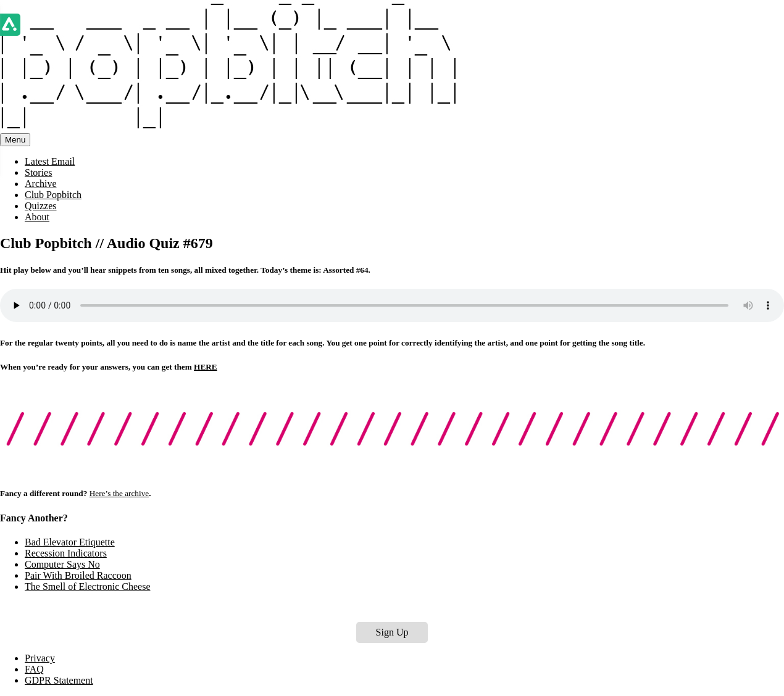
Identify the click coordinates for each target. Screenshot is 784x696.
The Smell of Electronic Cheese (87, 586)
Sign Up (392, 632)
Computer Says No (62, 564)
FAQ (34, 669)
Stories (38, 172)
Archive (41, 184)
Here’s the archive (119, 493)
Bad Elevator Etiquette (70, 542)
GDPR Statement (59, 680)
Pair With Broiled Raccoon (78, 575)
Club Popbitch (53, 195)
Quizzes (41, 206)
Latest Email (50, 161)
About (37, 217)
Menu (15, 140)
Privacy (40, 658)
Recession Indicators (66, 553)
